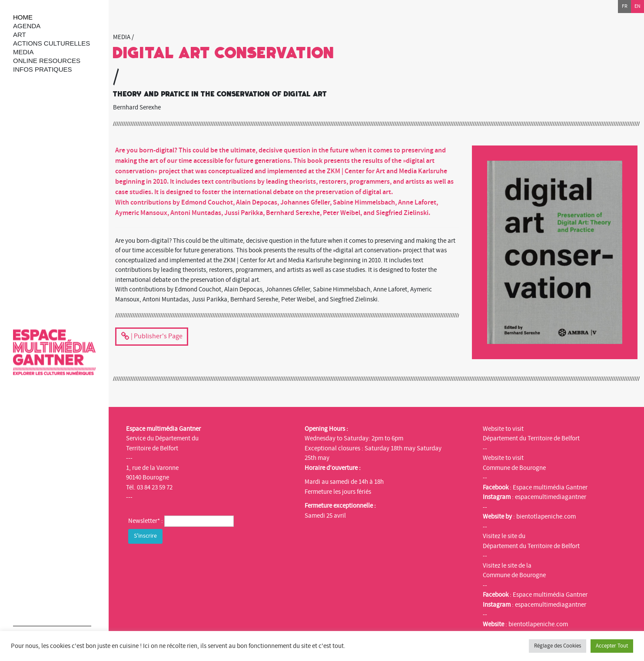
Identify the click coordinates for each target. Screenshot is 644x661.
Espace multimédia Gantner (550, 487)
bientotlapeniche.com (546, 517)
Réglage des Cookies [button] (558, 646)
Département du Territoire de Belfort (531, 438)
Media (23, 52)
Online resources (47, 61)
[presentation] (194, 563)
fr (625, 6)
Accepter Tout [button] (612, 646)
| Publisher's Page (152, 337)
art (20, 35)
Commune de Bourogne (514, 468)
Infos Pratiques (43, 69)
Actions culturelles (51, 43)
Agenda (27, 26)
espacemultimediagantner (551, 497)
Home (23, 17)
